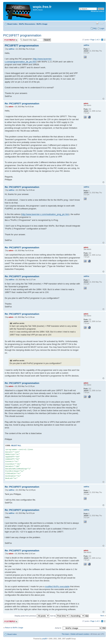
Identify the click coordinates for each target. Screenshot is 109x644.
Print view (97, 23)
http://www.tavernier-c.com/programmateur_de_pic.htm (28, 60)
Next (102, 616)
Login (102, 28)
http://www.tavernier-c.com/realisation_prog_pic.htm (45, 214)
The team (65, 634)
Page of (95, 40)
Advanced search (98, 11)
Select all (16, 446)
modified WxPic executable (57, 586)
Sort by (59, 616)
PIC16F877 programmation (22, 35)
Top (103, 99)
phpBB (45, 639)
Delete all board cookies (80, 634)
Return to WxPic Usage (14, 628)
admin (11, 107)
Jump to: (58, 628)
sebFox (11, 49)
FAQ (95, 28)
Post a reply (11, 40)
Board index (12, 24)
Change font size (102, 23)
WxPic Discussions (27, 24)
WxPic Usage (42, 24)
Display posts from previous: (32, 616)
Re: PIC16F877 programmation (22, 103)
